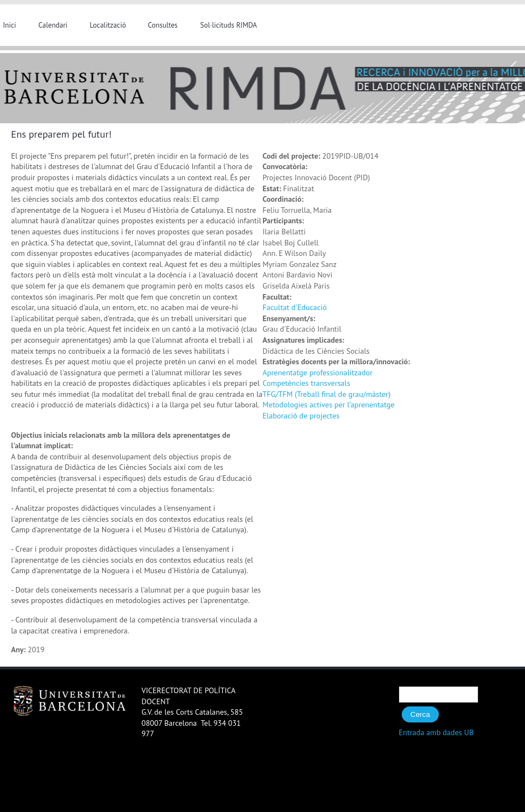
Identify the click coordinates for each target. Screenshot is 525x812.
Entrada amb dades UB (437, 732)
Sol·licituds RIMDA (229, 25)
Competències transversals (306, 383)
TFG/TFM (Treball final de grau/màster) (327, 394)
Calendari (53, 25)
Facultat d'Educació (295, 307)
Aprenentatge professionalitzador (317, 373)
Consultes (163, 25)
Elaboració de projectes (301, 416)
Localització (108, 25)
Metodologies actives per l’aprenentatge (329, 405)
